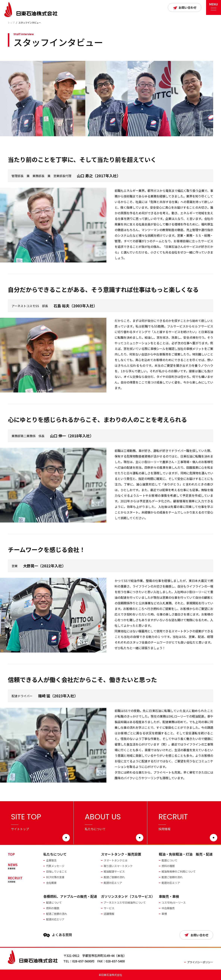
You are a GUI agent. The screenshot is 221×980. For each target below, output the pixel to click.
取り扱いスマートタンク (118, 866)
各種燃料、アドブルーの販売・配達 (70, 896)
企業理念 (51, 860)
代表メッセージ (55, 866)
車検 (164, 914)
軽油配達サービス (114, 871)
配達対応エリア (113, 883)
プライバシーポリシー (200, 962)
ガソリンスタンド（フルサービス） (128, 896)
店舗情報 (109, 914)
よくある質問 (58, 935)
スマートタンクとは (116, 860)
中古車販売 (168, 908)
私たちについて (55, 854)
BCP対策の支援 (55, 877)
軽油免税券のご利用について (179, 871)
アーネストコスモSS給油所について (125, 902)
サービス (109, 908)
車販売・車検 (169, 896)
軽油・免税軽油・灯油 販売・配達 (186, 854)
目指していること (57, 871)
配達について (169, 860)
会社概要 (51, 883)
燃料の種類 (168, 866)
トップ (11, 23)
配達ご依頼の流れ (114, 877)
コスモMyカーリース (174, 902)
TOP (11, 854)
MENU (214, 5)
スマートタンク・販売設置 (121, 854)
